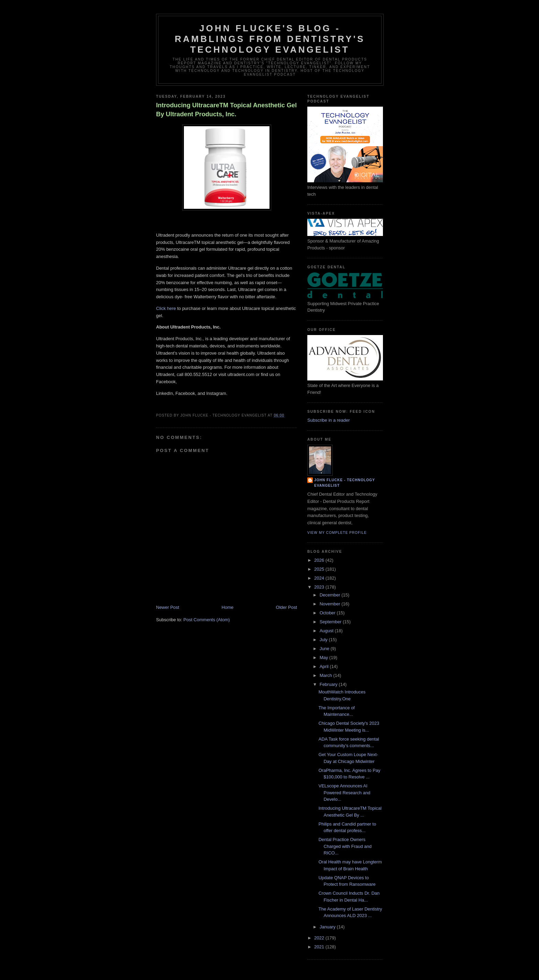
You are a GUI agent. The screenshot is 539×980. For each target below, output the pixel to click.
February (329, 684)
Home (228, 607)
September (331, 622)
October (328, 613)
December (331, 595)
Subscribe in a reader (329, 420)
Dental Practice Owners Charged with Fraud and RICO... (345, 846)
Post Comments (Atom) (207, 620)
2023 (320, 587)
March (327, 675)
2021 (320, 947)
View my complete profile (337, 533)
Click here (167, 308)
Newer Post (168, 607)
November (331, 604)
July (324, 640)
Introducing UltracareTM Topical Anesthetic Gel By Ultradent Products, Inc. (226, 110)
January (328, 927)
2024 (320, 578)
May (324, 658)
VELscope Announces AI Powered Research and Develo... (344, 793)
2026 (320, 560)
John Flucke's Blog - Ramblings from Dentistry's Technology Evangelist (270, 39)
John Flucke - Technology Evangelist (345, 483)
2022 (320, 938)
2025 (320, 569)
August (327, 631)
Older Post (287, 607)
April (325, 666)
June (325, 649)
